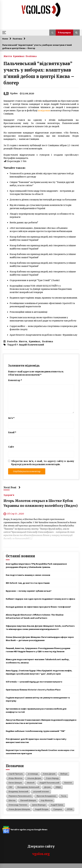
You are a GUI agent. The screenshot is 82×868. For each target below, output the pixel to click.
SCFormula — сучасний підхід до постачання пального (34, 682)
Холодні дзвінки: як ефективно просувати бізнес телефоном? (38, 607)
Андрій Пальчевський (31, 345)
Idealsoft (31, 783)
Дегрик (48, 787)
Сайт (11, 447)
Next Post (12, 487)
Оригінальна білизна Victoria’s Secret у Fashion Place (33, 690)
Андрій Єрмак (57, 805)
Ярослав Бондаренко (46, 796)
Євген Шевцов (15, 783)
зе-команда (33, 774)
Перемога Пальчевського (20, 796)
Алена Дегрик (49, 774)
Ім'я (11, 418)
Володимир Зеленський (28, 787)
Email (12, 432)
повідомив (44, 111)
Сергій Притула (16, 774)
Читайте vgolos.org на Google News (25, 829)
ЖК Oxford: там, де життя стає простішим (28, 583)
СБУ (11, 787)
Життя (8, 56)
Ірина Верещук (39, 805)
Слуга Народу (52, 778)
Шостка (12, 800)
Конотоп (68, 783)
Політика (31, 56)
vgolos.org (41, 854)
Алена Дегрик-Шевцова (19, 809)
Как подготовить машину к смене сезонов (28, 575)
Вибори (64, 774)
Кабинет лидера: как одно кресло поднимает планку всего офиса (40, 599)
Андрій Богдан (42, 809)
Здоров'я (9, 495)
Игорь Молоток (16, 778)
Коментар (15, 380)
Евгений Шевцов (28, 800)
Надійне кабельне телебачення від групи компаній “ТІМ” (36, 731)
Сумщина (58, 809)
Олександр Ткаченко (18, 805)
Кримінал (19, 56)
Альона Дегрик (34, 778)
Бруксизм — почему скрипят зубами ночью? (29, 591)
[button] (52, 33)
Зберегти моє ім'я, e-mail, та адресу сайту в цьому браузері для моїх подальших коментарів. (43, 463)
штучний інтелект (41, 792)
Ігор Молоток (47, 800)
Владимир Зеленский (19, 792)
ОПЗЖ (70, 809)
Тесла (64, 796)
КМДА (58, 787)
